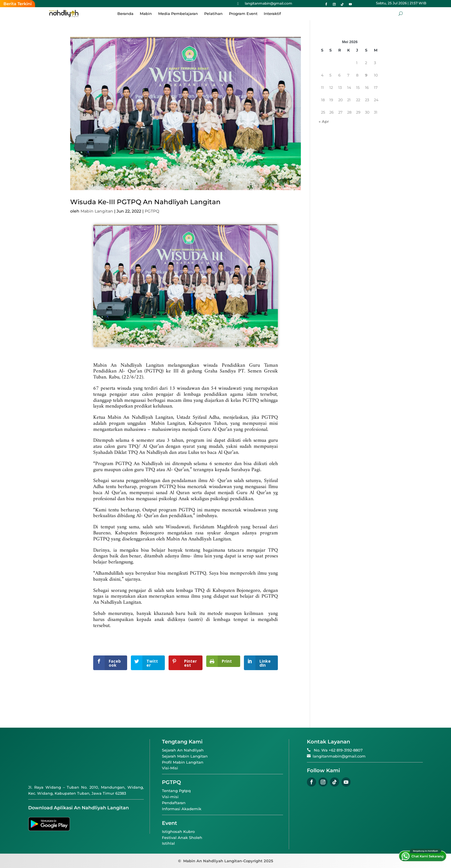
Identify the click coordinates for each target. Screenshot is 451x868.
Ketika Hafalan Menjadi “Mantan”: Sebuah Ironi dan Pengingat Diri (208, 4)
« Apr (324, 121)
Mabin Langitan (97, 211)
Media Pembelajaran (178, 14)
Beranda (125, 14)
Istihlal (168, 843)
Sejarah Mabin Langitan (185, 756)
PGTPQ (152, 211)
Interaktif (272, 14)
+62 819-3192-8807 (346, 750)
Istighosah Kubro (178, 831)
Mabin (146, 14)
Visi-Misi (170, 768)
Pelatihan (213, 14)
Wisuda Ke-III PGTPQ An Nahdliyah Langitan (145, 202)
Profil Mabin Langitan (183, 762)
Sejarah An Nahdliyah (183, 750)
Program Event (243, 14)
